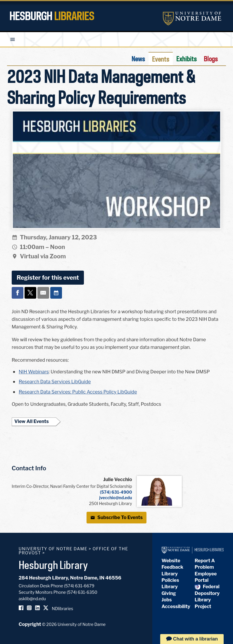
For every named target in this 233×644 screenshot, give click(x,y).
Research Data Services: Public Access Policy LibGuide (78, 392)
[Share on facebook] (18, 293)
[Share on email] (43, 293)
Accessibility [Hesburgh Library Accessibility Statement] (176, 606)
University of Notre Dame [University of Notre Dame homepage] (53, 549)
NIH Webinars (34, 372)
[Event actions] (56, 293)
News (138, 59)
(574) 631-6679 (79, 586)
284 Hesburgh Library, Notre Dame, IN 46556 (70, 578)
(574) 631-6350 (82, 592)
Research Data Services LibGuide (55, 382)
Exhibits (187, 59)
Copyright (30, 624)
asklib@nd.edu (32, 599)
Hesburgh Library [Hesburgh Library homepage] (53, 565)
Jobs (167, 600)
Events (161, 59)
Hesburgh (52, 16)
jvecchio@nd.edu (116, 498)
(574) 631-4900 (116, 492)
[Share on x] (30, 293)
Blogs (211, 59)
